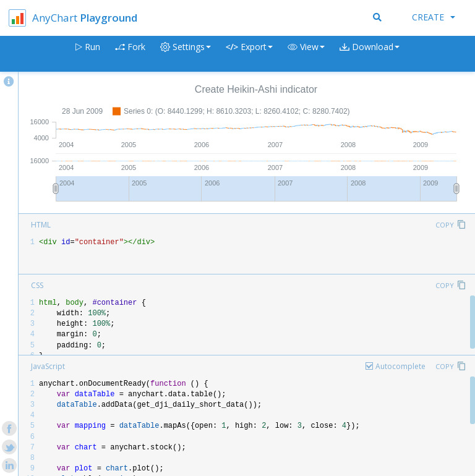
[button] (306, 54)
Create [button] (434, 17)
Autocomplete (400, 366)
